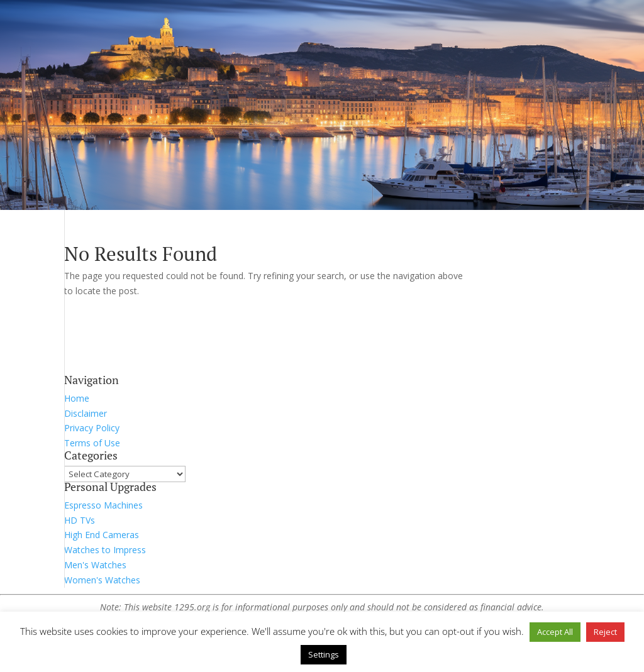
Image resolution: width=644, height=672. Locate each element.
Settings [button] (324, 654)
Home (77, 398)
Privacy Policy (92, 428)
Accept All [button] (555, 632)
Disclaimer (86, 413)
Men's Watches (95, 565)
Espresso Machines (103, 505)
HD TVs (80, 520)
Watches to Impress (105, 550)
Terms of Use (92, 443)
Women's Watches (102, 580)
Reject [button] (605, 632)
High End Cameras (102, 535)
